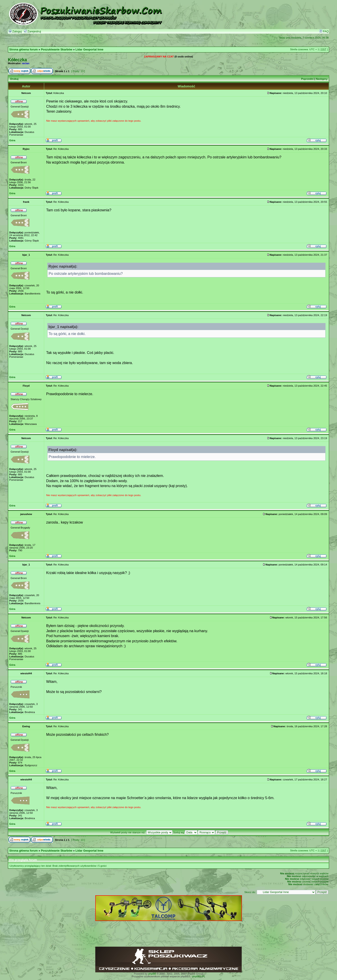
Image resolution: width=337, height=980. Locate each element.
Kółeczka (17, 60)
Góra (12, 140)
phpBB (152, 974)
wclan (26, 63)
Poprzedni (307, 79)
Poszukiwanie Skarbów (57, 50)
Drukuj (14, 79)
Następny (322, 79)
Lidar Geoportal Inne (89, 50)
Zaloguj (15, 32)
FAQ (324, 32)
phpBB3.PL (199, 976)
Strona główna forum (24, 50)
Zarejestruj (33, 32)
